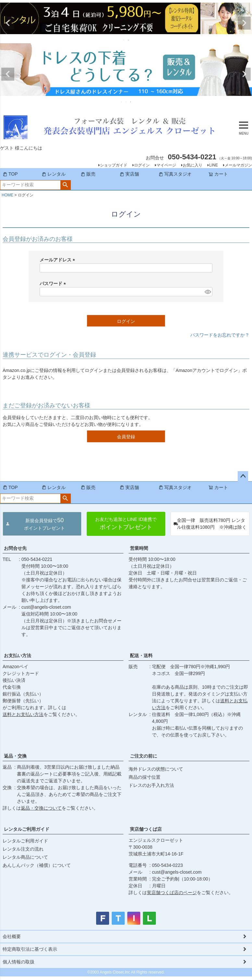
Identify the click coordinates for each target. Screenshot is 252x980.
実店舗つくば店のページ (172, 893)
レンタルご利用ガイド (27, 829)
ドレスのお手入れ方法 (151, 785)
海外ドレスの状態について (156, 769)
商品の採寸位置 (145, 777)
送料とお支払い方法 (23, 714)
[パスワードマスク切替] (208, 292)
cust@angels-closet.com (46, 607)
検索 (65, 185)
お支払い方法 (18, 656)
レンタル (54, 174)
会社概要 (12, 936)
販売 (88, 174)
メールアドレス (58, 260)
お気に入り (193, 165)
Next (244, 23)
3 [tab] (131, 102)
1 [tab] (124, 40)
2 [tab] (129, 40)
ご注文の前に (144, 756)
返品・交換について (41, 808)
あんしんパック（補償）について (37, 865)
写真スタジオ (175, 174)
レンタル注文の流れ (23, 849)
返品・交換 (15, 756)
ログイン (142, 165)
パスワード (54, 284)
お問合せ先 (15, 548)
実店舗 (129, 174)
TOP (10, 174)
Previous (8, 23)
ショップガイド (114, 165)
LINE (214, 165)
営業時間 (139, 548)
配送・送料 (141, 656)
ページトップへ (243, 476)
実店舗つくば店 (146, 829)
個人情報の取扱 (19, 962)
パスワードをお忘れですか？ (220, 335)
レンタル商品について (25, 857)
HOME (7, 195)
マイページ (166, 165)
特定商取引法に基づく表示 (30, 949)
